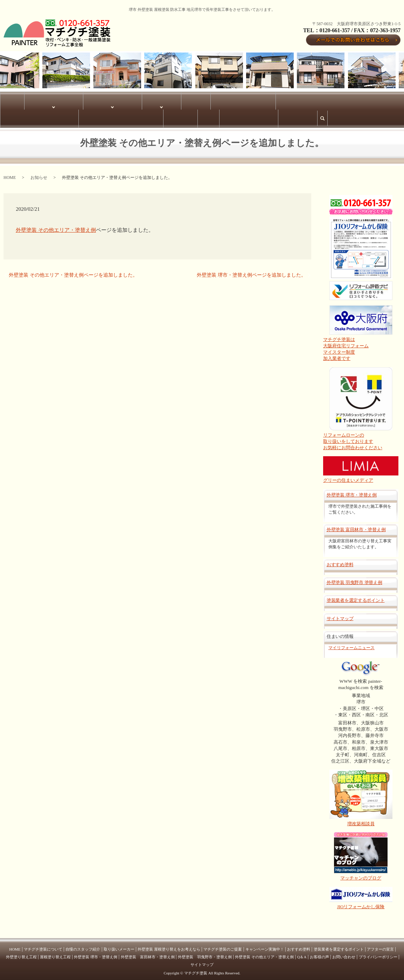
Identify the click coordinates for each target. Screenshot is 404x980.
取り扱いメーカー (119, 946)
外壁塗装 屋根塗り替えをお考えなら (169, 946)
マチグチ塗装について (35, 100)
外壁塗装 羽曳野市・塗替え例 (217, 100)
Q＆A (393, 100)
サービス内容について (77, 100)
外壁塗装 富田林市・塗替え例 (274, 100)
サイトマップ (55, 116)
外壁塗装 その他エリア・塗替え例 (334, 100)
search (77, 118)
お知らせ (39, 174)
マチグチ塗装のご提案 (223, 946)
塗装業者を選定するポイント (356, 597)
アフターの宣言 (380, 946)
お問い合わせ (344, 953)
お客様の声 (375, 100)
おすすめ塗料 (340, 561)
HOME (7, 100)
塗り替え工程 (111, 100)
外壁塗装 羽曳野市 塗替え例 (354, 579)
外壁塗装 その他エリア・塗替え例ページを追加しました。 (73, 271)
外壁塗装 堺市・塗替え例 (166, 100)
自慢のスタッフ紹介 (83, 946)
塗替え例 (133, 100)
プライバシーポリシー (21, 116)
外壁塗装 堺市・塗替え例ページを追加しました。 (251, 271)
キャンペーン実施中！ (265, 946)
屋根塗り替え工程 (55, 953)
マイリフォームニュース (351, 644)
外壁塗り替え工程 (21, 953)
